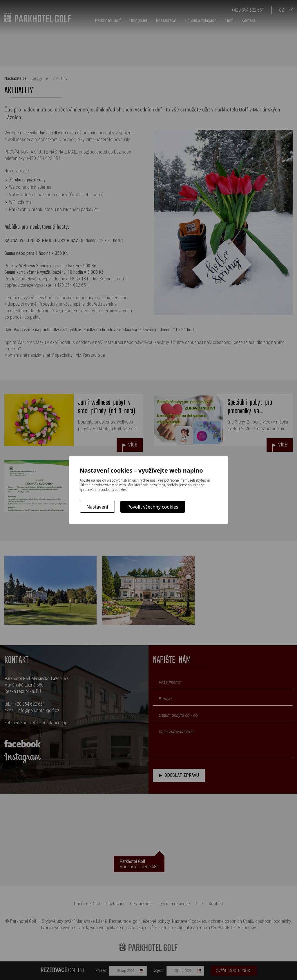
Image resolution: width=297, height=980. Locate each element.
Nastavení (97, 507)
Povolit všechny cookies (153, 507)
